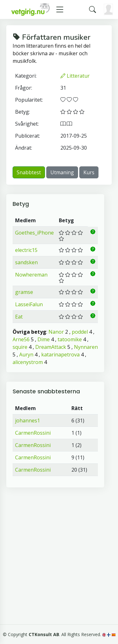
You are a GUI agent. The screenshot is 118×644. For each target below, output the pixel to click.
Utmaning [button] (62, 172)
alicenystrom (28, 362)
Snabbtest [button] (29, 172)
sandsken (26, 262)
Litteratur (75, 76)
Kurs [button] (89, 172)
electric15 (26, 250)
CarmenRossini (33, 433)
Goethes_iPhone (34, 233)
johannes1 (28, 420)
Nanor (56, 332)
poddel (80, 332)
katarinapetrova (60, 355)
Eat (19, 317)
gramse (24, 292)
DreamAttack (51, 347)
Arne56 (21, 339)
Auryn (26, 355)
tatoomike (70, 339)
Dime (44, 339)
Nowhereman (31, 275)
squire (20, 347)
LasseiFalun (29, 304)
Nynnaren (86, 347)
